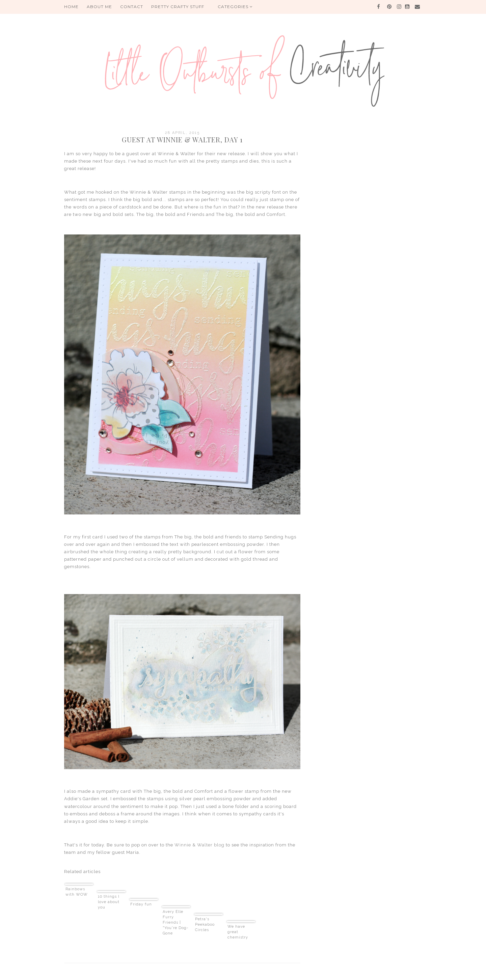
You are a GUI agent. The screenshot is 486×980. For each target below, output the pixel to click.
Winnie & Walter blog (199, 845)
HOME (71, 7)
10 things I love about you (109, 902)
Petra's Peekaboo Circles (205, 925)
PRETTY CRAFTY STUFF (178, 7)
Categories (235, 7)
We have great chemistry (238, 932)
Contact (132, 7)
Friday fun (141, 904)
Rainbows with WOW (77, 892)
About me (99, 7)
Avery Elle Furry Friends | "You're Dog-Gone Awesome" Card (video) (176, 923)
